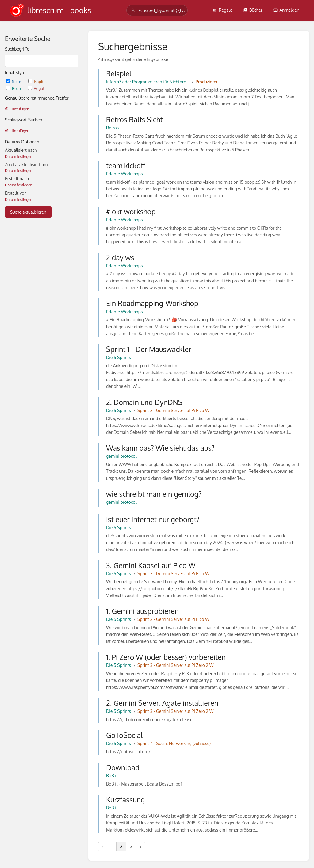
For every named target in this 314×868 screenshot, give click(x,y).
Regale (222, 10)
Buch (14, 88)
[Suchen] (133, 10)
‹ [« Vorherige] (103, 846)
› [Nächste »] (141, 846)
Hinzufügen (17, 109)
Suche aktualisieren (28, 212)
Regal (36, 88)
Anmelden (286, 10)
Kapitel (37, 81)
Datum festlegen (19, 157)
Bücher (253, 10)
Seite (14, 81)
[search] (157, 10)
